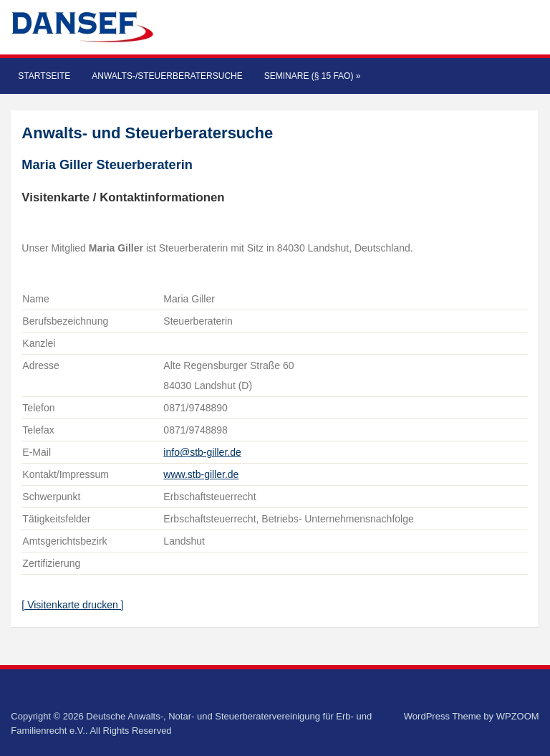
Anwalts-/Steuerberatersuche (167, 76)
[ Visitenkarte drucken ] (72, 605)
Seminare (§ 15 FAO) (313, 76)
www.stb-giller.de (201, 474)
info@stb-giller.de (202, 452)
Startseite (44, 76)
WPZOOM (518, 716)
